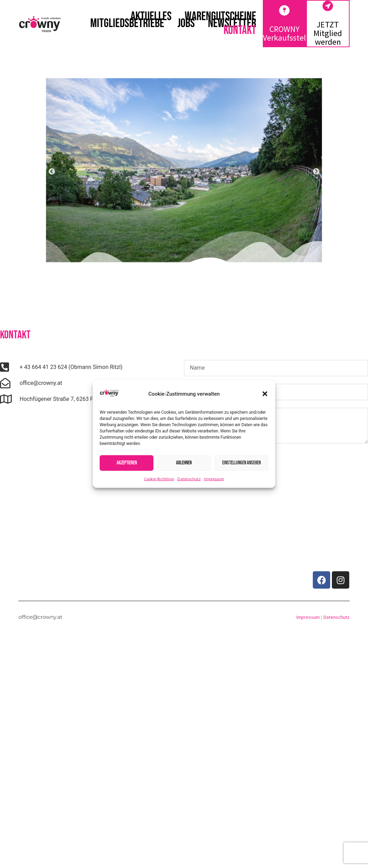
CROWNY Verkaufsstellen (290, 33)
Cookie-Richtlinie (159, 478)
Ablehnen (184, 463)
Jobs (186, 24)
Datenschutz (189, 478)
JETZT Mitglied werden (328, 33)
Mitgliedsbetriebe (127, 24)
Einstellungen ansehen (241, 463)
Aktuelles (151, 17)
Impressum (214, 478)
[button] (265, 394)
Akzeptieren (127, 463)
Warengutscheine (220, 17)
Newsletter (232, 24)
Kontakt (240, 31)
